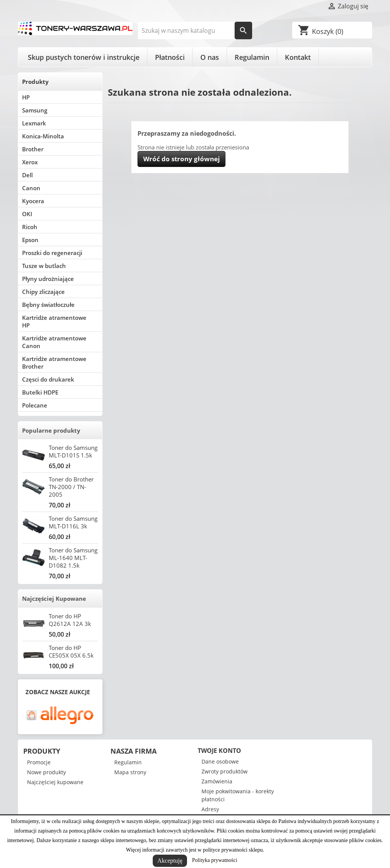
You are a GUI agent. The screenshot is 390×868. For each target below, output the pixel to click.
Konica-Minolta (43, 136)
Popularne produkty (51, 430)
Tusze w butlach (44, 266)
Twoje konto (219, 751)
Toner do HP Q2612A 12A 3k (70, 620)
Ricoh (30, 227)
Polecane (35, 405)
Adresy (210, 809)
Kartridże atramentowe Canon (54, 342)
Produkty (35, 82)
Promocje (39, 762)
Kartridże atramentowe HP (54, 321)
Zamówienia (217, 781)
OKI (27, 214)
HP (26, 97)
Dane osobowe (220, 761)
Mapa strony (130, 772)
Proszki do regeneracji (52, 253)
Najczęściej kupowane (55, 782)
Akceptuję (170, 861)
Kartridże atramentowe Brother (54, 363)
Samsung (35, 110)
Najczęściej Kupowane (54, 598)
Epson (30, 240)
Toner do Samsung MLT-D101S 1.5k (73, 451)
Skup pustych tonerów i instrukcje (84, 57)
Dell (27, 175)
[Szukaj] (195, 30)
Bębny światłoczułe (48, 305)
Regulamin (252, 57)
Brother (33, 149)
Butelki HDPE (40, 392)
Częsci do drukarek (48, 379)
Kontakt (298, 57)
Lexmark (34, 123)
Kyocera (33, 201)
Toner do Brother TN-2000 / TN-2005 (71, 487)
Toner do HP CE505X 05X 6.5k (71, 651)
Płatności (170, 57)
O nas (210, 57)
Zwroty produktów (225, 771)
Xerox (30, 162)
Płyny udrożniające (48, 279)
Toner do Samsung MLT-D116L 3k (73, 522)
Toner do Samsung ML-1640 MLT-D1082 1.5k (73, 558)
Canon (31, 188)
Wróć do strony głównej (181, 159)
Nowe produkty (46, 772)
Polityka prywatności (215, 860)
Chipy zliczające (43, 292)
